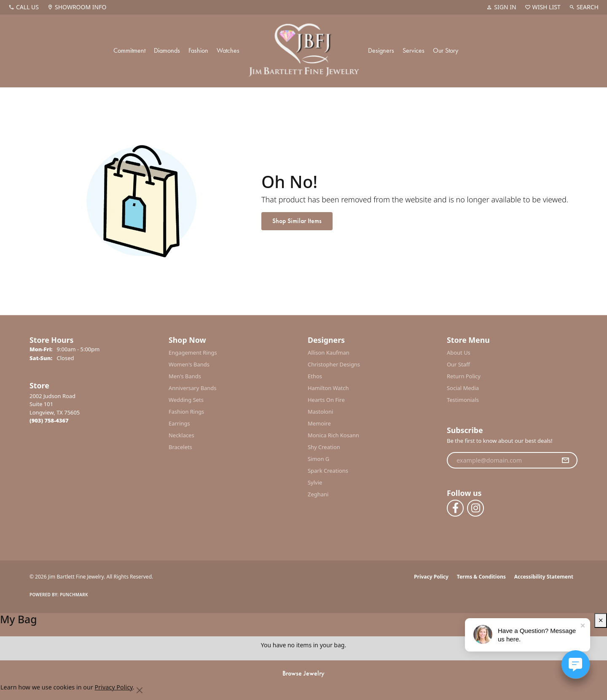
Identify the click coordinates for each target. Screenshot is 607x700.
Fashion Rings (186, 412)
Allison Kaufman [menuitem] (329, 353)
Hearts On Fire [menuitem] (326, 400)
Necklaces (181, 435)
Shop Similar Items (297, 221)
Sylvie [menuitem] (315, 482)
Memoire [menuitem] (319, 423)
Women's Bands (189, 364)
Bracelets (180, 447)
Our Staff (458, 364)
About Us (459, 353)
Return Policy (464, 376)
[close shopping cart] (601, 621)
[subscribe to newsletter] (565, 460)
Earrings (179, 423)
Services (414, 50)
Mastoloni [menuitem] (320, 412)
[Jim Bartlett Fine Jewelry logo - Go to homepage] (304, 51)
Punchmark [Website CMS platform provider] (74, 595)
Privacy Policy (431, 577)
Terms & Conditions (481, 577)
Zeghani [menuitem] (318, 494)
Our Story (446, 50)
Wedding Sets (186, 400)
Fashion (198, 50)
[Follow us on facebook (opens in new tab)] (455, 508)
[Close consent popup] (140, 690)
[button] (501, 7)
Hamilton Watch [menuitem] (328, 388)
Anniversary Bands (193, 388)
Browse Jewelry (303, 673)
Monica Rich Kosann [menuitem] (333, 435)
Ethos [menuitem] (315, 376)
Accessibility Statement (544, 577)
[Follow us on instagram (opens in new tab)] (475, 508)
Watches (228, 50)
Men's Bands (185, 376)
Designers (381, 50)
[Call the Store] (49, 420)
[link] (24, 7)
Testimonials (463, 400)
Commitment (129, 50)
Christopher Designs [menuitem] (334, 364)
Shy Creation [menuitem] (324, 447)
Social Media (463, 388)
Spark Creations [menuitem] (328, 471)
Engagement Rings (193, 353)
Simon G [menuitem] (318, 459)
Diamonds (167, 50)
